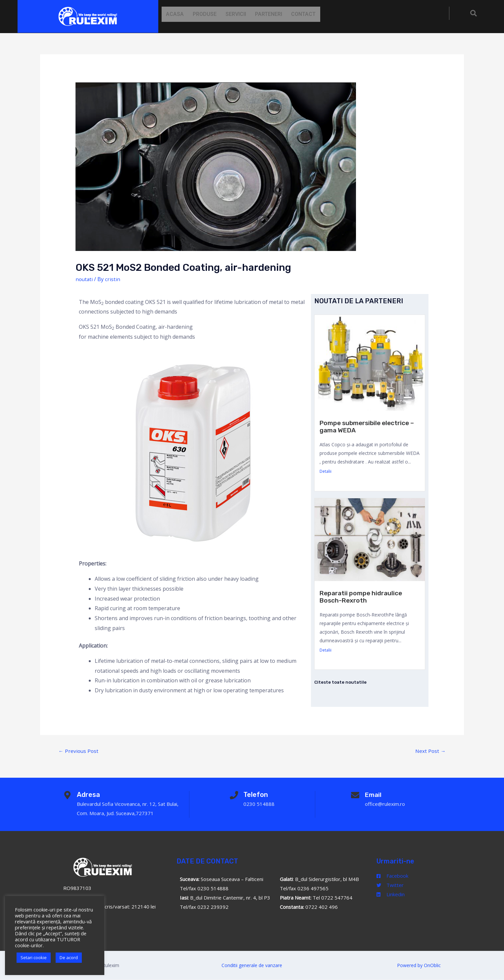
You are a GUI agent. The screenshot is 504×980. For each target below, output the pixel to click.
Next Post (430, 751)
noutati (85, 279)
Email (375, 795)
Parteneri (277, 14)
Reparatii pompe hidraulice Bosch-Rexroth (363, 597)
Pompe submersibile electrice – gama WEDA (367, 426)
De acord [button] (69, 957)
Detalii (326, 471)
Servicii (242, 14)
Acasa (176, 14)
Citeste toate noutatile (341, 682)
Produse (208, 14)
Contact (314, 14)
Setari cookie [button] (34, 957)
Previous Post (79, 751)
